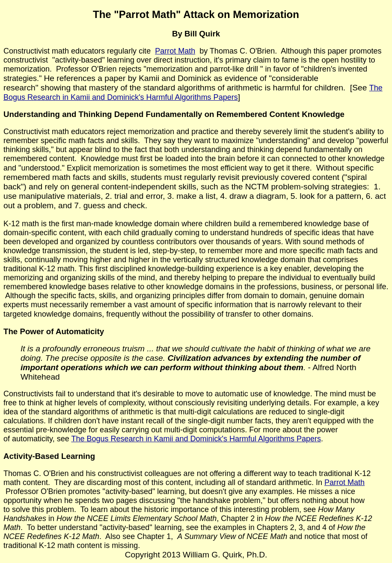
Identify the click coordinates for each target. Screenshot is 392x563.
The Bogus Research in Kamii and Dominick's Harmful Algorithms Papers (196, 439)
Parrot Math (175, 51)
